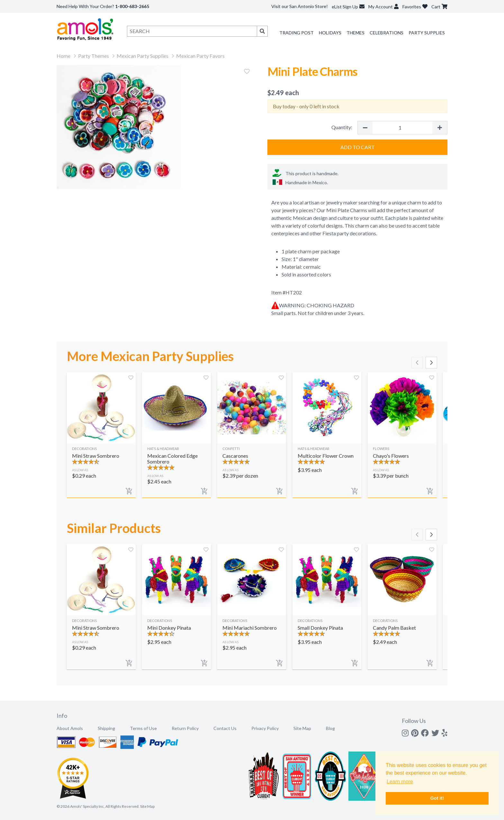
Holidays (330, 33)
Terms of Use (143, 728)
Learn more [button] (400, 782)
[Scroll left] (417, 363)
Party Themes (94, 56)
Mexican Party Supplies (143, 56)
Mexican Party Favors (200, 56)
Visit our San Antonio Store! (300, 6)
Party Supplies (427, 33)
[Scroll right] (431, 363)
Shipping (106, 728)
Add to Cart (358, 147)
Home (63, 56)
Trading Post (297, 33)
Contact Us (225, 728)
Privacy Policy (265, 728)
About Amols (70, 728)
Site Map (302, 728)
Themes (355, 33)
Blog (330, 728)
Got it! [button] (437, 798)
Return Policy (185, 728)
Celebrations (387, 33)
